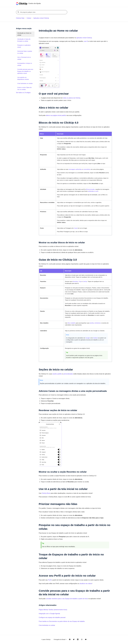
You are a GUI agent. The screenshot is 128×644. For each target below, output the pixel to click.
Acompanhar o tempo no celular (25, 64)
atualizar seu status (86, 584)
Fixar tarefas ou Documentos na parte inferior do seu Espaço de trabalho (62, 621)
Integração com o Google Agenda (49, 614)
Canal (76, 228)
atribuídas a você (93, 191)
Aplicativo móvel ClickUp (41, 18)
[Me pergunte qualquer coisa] (42, 12)
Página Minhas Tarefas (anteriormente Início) (53, 610)
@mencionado (90, 189)
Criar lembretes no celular (47, 625)
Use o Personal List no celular (24, 58)
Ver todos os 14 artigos (23, 93)
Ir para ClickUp (46, 639)
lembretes (98, 323)
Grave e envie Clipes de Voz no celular (24, 88)
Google (88, 338)
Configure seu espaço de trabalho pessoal (52, 617)
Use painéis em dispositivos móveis (23, 78)
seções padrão (57, 374)
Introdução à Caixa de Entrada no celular (24, 40)
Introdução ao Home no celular (24, 34)
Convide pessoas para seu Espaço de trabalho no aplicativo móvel (25, 71)
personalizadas (68, 374)
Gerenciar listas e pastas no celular (25, 52)
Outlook (95, 338)
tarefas (92, 323)
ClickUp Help (20, 18)
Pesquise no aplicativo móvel (24, 46)
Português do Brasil (60, 639)
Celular (29, 18)
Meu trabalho (72, 323)
